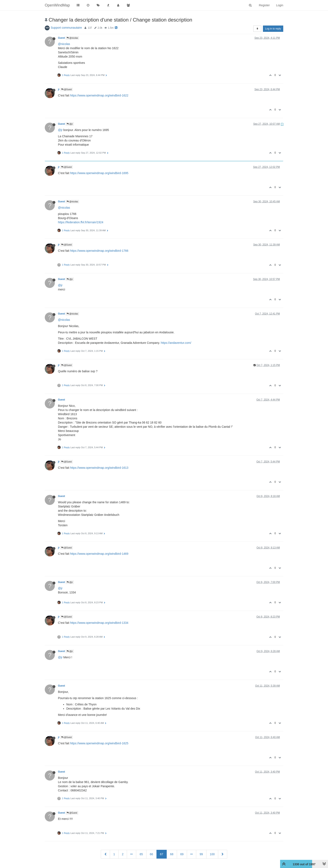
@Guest (67, 89)
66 (151, 854)
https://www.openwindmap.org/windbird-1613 (99, 468)
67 (162, 854)
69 (182, 854)
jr (59, 89)
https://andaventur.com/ (176, 343)
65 (141, 854)
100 (212, 854)
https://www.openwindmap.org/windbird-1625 (99, 743)
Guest (61, 38)
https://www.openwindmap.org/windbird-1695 (99, 173)
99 (201, 854)
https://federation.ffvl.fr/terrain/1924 (81, 222)
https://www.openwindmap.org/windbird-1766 (99, 251)
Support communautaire (66, 28)
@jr (70, 124)
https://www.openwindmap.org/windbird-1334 (99, 623)
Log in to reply (273, 29)
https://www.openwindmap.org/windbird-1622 (99, 95)
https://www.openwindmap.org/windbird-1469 (99, 554)
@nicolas (72, 38)
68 (172, 854)
